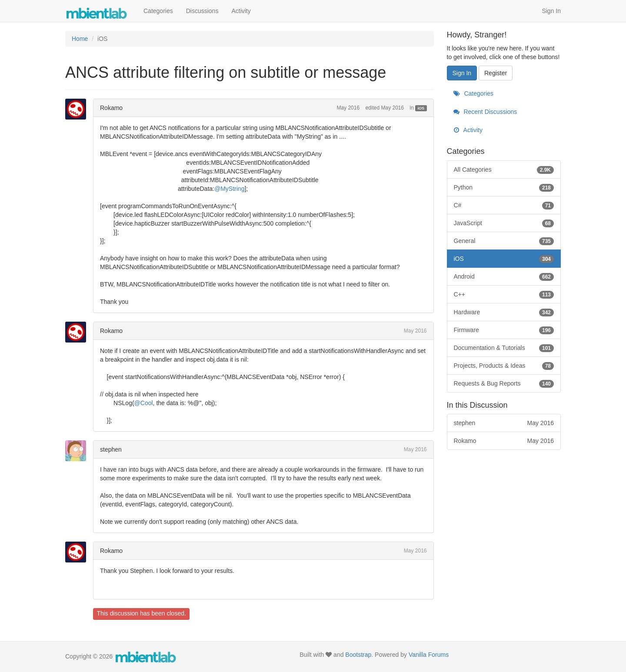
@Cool (144, 403)
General (504, 241)
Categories (158, 11)
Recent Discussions (485, 112)
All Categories (504, 170)
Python (504, 187)
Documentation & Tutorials (504, 348)
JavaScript (504, 223)
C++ (504, 294)
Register (496, 73)
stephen (111, 449)
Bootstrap (358, 655)
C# (504, 205)
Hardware (504, 312)
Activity (241, 11)
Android (504, 276)
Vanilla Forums (429, 655)
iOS (421, 108)
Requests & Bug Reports (504, 383)
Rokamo (111, 108)
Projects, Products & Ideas (504, 366)
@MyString (229, 189)
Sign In (551, 11)
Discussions (202, 11)
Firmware (504, 330)
